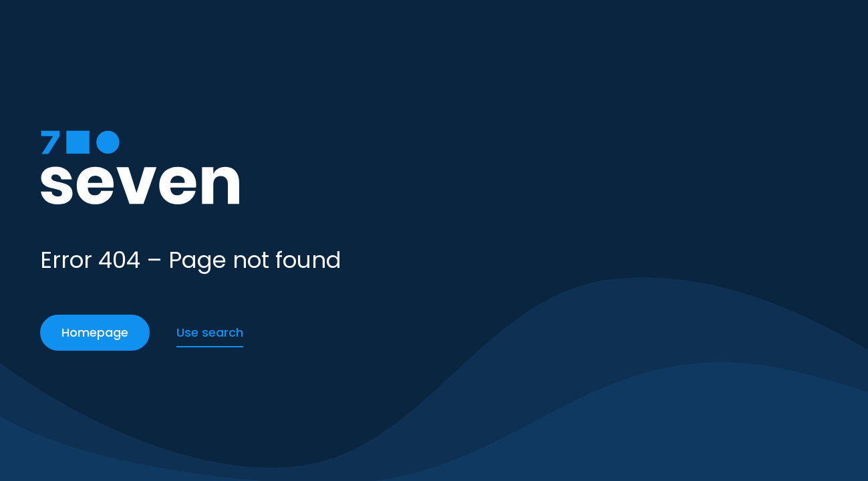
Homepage (95, 332)
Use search (210, 332)
